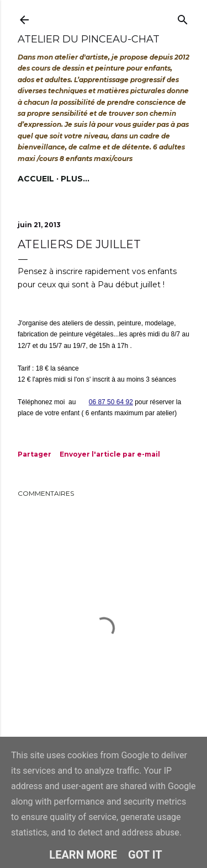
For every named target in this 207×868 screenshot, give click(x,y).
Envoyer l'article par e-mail (110, 454)
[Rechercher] (183, 17)
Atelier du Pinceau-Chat (89, 39)
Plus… (75, 179)
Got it (145, 855)
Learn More (83, 855)
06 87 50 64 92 (111, 402)
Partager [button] (34, 454)
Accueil (36, 179)
